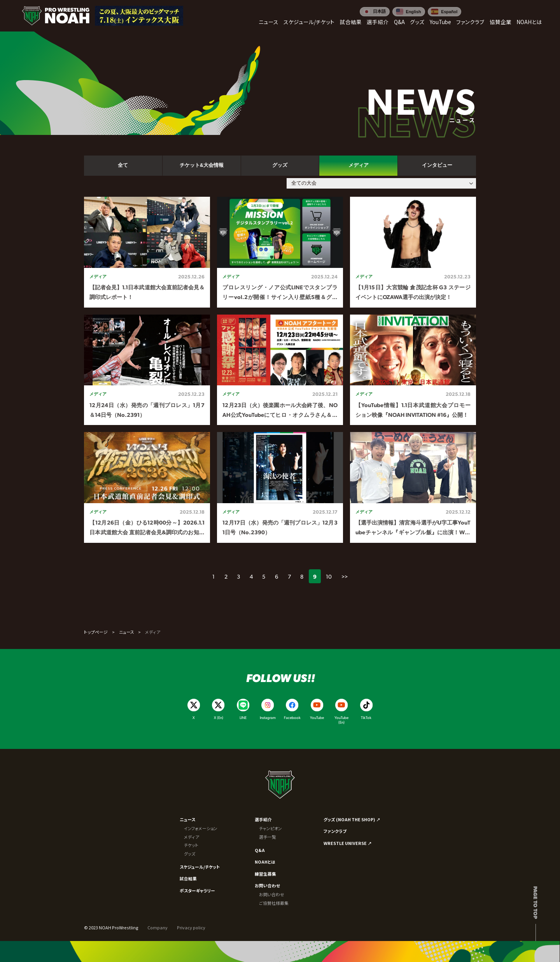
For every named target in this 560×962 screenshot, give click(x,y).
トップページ (96, 632)
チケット (191, 845)
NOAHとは (265, 862)
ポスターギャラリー (197, 890)
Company (157, 927)
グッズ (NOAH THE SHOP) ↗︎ (352, 819)
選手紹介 (263, 819)
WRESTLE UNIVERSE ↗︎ (348, 843)
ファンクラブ (335, 831)
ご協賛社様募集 (274, 903)
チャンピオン (270, 828)
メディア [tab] (359, 165)
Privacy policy (191, 927)
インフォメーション (201, 828)
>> (345, 576)
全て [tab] (123, 165)
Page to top (536, 903)
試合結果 (188, 878)
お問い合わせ (267, 885)
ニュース (127, 632)
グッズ (190, 854)
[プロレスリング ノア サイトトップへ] (56, 16)
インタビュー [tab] (437, 165)
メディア (192, 837)
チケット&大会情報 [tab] (202, 165)
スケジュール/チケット (200, 867)
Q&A (260, 850)
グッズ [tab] (280, 165)
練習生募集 (265, 874)
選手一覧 (268, 837)
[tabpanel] (280, 370)
